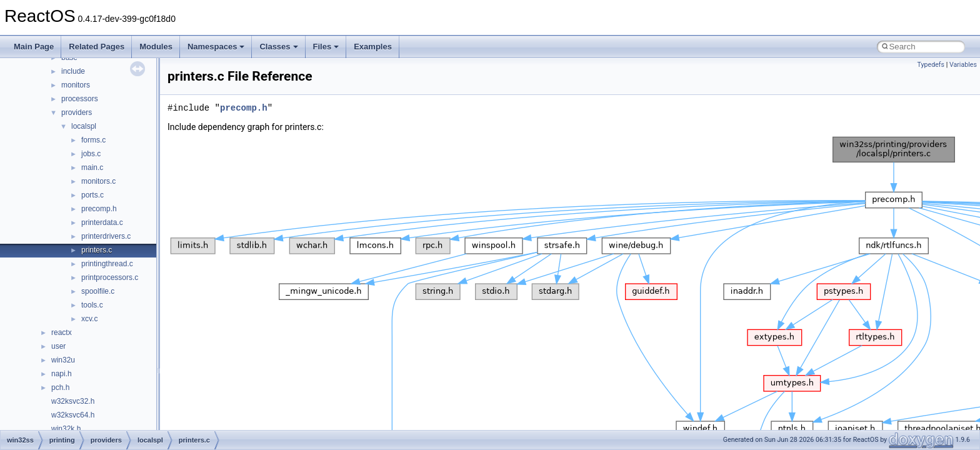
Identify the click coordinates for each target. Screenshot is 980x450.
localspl (84, 126)
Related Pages (97, 47)
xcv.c (89, 319)
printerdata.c (102, 222)
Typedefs (931, 65)
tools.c (92, 305)
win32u (63, 360)
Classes (278, 47)
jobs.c (91, 154)
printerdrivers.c (106, 236)
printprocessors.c (110, 277)
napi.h (62, 374)
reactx (62, 332)
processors (80, 99)
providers (77, 112)
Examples (373, 47)
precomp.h (99, 209)
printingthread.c (107, 264)
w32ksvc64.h (73, 415)
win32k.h (66, 429)
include (73, 71)
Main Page (34, 47)
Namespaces (216, 47)
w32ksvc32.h (73, 401)
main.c (92, 167)
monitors (76, 85)
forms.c (93, 140)
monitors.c (98, 181)
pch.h (60, 387)
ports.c (92, 195)
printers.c (97, 250)
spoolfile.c (98, 291)
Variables (963, 65)
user (58, 346)
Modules (156, 47)
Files (326, 47)
